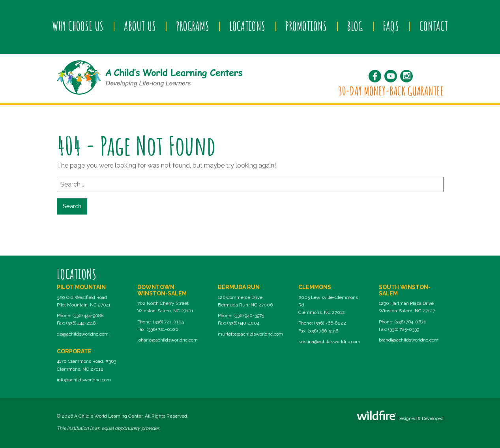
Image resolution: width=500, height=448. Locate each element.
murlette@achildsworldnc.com (250, 334)
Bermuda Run (239, 287)
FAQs (391, 26)
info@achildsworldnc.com (84, 380)
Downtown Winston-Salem (162, 290)
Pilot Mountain (81, 287)
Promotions (306, 26)
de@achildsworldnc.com (83, 334)
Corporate (74, 351)
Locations (247, 26)
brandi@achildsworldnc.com (409, 340)
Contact (434, 26)
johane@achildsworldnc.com (168, 340)
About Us (140, 26)
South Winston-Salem (405, 290)
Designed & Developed (400, 416)
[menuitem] (78, 26)
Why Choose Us (78, 26)
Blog (355, 26)
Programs (193, 26)
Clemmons (315, 287)
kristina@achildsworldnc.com (329, 342)
